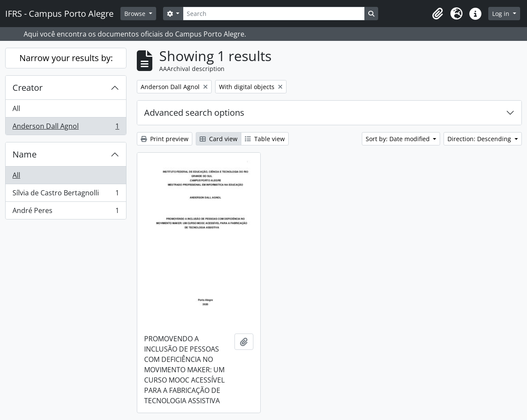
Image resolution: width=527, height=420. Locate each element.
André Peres (66, 212)
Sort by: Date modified (399, 139)
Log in (502, 14)
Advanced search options (194, 113)
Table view (265, 139)
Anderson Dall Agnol (66, 128)
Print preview (165, 139)
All (16, 108)
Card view (219, 139)
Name (25, 154)
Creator (28, 88)
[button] (438, 14)
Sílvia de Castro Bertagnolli (66, 195)
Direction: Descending (480, 139)
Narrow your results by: (66, 58)
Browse (136, 14)
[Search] (274, 14)
